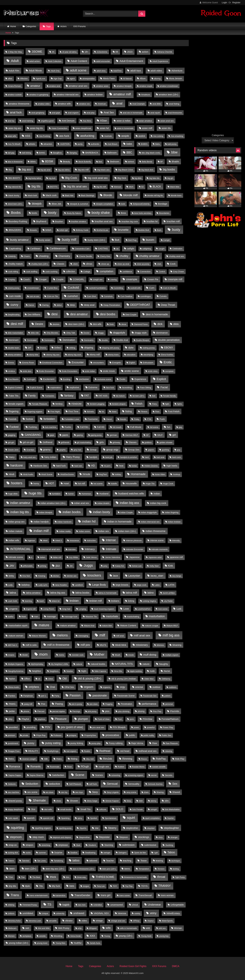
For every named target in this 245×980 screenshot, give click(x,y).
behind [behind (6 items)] (131, 162)
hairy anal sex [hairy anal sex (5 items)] (29, 457)
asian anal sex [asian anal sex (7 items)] (167, 121)
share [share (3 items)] (146, 792)
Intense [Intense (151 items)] (111, 540)
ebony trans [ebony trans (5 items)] (113, 355)
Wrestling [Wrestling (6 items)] (58, 936)
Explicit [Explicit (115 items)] (161, 379)
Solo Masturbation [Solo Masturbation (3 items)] (172, 809)
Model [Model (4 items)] (25, 655)
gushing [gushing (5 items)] (165, 450)
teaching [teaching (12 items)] (127, 861)
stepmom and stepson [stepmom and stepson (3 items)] (62, 837)
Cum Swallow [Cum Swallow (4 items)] (126, 296)
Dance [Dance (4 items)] (31, 305)
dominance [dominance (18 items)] (162, 333)
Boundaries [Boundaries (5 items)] (164, 213)
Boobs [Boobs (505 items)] (16, 213)
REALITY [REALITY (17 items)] (33, 751)
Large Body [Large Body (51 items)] (99, 585)
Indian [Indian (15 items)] (157, 494)
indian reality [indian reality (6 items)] (65, 531)
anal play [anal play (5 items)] (91, 113)
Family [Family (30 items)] (32, 396)
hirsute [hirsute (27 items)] (86, 474)
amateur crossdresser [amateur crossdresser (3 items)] (169, 86)
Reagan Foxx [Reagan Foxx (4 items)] (14, 751)
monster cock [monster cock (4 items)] (78, 655)
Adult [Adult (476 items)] (15, 61)
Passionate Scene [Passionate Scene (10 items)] (126, 696)
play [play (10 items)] (10, 719)
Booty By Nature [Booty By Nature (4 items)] (74, 213)
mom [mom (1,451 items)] (43, 654)
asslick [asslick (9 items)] (142, 136)
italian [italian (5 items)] (43, 557)
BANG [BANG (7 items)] (42, 153)
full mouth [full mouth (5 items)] (117, 427)
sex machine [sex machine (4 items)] (13, 792)
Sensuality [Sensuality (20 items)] (134, 784)
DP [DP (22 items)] (30, 348)
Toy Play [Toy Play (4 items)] (129, 886)
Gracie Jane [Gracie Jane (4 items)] (13, 450)
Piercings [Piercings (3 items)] (76, 711)
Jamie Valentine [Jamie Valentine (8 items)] (113, 557)
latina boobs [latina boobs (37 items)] (82, 593)
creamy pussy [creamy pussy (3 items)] (13, 288)
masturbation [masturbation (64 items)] (157, 616)
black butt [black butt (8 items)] (32, 195)
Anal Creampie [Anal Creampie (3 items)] (139, 104)
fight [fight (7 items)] (167, 404)
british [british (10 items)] (48, 230)
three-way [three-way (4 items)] (81, 877)
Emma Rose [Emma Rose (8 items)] (28, 363)
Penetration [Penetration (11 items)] (126, 704)
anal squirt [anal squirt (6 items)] (155, 113)
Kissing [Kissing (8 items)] (42, 576)
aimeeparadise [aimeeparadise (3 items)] (89, 79)
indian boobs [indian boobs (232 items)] (72, 512)
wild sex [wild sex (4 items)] (162, 928)
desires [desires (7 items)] (56, 324)
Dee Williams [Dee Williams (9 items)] (34, 314)
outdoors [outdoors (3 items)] (173, 687)
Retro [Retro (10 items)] (11, 759)
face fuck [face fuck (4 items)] (110, 388)
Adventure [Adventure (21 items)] (177, 71)
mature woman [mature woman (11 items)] (16, 636)
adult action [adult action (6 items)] (35, 61)
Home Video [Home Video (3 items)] (160, 474)
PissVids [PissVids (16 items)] (175, 711)
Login (224, 2)
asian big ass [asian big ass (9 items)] (15, 128)
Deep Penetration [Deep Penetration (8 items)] (112, 305)
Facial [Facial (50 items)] (164, 387)
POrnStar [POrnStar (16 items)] (147, 719)
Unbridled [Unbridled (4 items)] (98, 905)
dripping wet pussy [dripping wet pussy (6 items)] (111, 348)
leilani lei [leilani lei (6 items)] (56, 601)
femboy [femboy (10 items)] (59, 404)
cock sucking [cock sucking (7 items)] (51, 272)
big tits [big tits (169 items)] (36, 186)
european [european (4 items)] (169, 371)
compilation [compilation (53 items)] (106, 271)
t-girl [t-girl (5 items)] (156, 853)
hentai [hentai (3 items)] (134, 466)
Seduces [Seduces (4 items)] (12, 784)
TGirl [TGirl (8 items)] (11, 877)
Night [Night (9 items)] (84, 671)
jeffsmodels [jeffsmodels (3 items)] (28, 566)
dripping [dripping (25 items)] (89, 348)
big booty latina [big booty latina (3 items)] (35, 178)
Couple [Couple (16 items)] (60, 279)
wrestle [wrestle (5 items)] (42, 936)
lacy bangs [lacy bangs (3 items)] (177, 576)
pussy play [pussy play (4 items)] (96, 743)
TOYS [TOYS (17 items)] (144, 886)
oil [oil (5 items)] (39, 679)
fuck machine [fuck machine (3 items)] (51, 427)
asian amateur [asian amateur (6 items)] (146, 121)
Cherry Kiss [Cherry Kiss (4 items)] (105, 256)
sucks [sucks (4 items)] (28, 853)
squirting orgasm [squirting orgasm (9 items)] (43, 828)
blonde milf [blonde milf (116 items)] (130, 195)
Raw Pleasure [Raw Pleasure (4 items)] (172, 743)
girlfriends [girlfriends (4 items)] (65, 442)
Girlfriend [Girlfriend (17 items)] (47, 442)
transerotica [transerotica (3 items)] (60, 896)
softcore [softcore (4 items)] (103, 809)
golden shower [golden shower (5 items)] (166, 442)
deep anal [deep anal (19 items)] (89, 305)
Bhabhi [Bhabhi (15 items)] (175, 162)
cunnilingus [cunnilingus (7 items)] (146, 296)
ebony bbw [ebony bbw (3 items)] (34, 355)
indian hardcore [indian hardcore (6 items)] (64, 522)
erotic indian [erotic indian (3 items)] (90, 371)
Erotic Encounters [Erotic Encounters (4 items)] (70, 371)
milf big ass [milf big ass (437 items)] (171, 635)
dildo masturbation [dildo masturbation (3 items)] (15, 333)
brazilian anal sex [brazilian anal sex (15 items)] (104, 221)
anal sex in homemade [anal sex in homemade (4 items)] (133, 113)
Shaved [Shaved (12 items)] (176, 792)
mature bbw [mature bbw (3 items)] (107, 626)
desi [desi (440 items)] (55, 314)
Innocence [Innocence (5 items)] (74, 540)
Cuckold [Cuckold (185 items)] (73, 287)
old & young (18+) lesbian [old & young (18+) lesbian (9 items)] (124, 679)
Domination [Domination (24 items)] (69, 340)
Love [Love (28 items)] (126, 609)
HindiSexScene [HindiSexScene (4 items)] (67, 474)
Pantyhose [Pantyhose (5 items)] (28, 696)
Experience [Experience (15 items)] (140, 379)
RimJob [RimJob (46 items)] (107, 759)
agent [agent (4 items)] (72, 79)
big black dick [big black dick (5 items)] (147, 170)
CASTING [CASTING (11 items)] (103, 249)
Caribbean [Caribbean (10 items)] (35, 249)
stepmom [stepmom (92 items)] (16, 837)
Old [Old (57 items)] (64, 678)
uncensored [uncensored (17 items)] (117, 905)
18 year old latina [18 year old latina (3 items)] (69, 52)
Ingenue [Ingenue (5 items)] (31, 540)
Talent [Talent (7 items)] (11, 861)
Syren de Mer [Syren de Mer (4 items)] (140, 853)
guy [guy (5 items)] (179, 450)
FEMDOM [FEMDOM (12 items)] (76, 404)
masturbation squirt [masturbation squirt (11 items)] (18, 625)
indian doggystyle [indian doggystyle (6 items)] (149, 512)
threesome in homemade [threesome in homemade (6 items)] (135, 877)
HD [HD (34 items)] (93, 466)
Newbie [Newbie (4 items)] (70, 671)
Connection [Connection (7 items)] (145, 272)
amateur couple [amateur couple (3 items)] (146, 86)
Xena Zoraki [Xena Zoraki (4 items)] (76, 936)
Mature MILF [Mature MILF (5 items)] (172, 626)
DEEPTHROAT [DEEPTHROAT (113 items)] (140, 305)
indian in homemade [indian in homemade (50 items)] (119, 521)
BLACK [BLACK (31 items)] (157, 186)
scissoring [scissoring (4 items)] (116, 775)
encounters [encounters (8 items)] (99, 363)
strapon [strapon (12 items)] (29, 845)
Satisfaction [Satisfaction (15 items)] (58, 775)
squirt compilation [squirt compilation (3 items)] (152, 818)
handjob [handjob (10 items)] (93, 457)
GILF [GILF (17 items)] (160, 435)
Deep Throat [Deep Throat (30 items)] (168, 305)
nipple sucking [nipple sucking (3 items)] (136, 671)
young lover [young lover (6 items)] (42, 943)
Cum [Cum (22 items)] (152, 288)
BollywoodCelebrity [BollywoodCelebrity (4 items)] (141, 204)
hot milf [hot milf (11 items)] (81, 483)
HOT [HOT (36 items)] (51, 483)
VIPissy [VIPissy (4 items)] (136, 921)
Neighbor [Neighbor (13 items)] (36, 671)
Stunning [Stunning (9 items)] (109, 845)
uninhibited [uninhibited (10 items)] (28, 913)
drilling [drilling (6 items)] (72, 348)
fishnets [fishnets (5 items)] (90, 412)
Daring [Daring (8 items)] (45, 305)
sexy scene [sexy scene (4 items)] (131, 792)
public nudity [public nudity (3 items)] (149, 735)
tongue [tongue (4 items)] (86, 886)
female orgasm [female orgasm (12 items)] (16, 404)
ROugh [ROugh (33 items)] (85, 766)
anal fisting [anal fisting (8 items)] (174, 104)
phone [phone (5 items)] (26, 711)
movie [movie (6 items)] (131, 655)
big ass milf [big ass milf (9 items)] (83, 170)
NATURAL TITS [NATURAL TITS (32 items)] (124, 664)
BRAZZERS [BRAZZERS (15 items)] (15, 230)
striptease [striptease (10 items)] (63, 845)
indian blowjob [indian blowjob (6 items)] (46, 512)
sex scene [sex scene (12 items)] (32, 792)
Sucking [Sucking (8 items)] (169, 845)
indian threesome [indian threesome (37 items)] (156, 531)
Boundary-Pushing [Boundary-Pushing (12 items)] (18, 221)
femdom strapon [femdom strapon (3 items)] (119, 404)
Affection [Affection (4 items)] (24, 79)
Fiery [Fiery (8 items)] (154, 404)
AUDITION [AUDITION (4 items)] (65, 144)
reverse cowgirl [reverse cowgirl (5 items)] (29, 759)
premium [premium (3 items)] (11, 735)
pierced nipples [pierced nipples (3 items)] (59, 711)
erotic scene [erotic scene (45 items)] (132, 371)
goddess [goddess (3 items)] (148, 442)
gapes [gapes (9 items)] (65, 435)
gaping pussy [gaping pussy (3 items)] (96, 435)
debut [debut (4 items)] (59, 305)
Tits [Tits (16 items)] (41, 886)
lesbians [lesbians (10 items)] (115, 601)
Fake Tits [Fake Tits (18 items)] (14, 396)
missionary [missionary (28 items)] (142, 645)
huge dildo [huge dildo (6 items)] (13, 494)
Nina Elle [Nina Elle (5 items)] (118, 671)
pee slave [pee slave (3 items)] (94, 704)
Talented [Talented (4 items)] (26, 861)
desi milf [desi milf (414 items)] (17, 324)
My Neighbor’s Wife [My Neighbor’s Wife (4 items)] (60, 664)
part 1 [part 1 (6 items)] (44, 696)
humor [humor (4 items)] (71, 494)
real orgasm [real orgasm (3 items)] (71, 751)
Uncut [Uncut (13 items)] (135, 905)
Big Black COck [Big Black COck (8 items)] (126, 170)
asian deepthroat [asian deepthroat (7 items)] (83, 128)
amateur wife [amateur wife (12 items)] (64, 104)
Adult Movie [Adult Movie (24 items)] (35, 71)
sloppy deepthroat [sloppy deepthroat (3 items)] (15, 809)
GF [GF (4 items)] (147, 435)
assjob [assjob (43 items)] (125, 136)
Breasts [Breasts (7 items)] (33, 230)
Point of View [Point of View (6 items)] (104, 719)
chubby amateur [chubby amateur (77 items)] (149, 256)
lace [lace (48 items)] (115, 576)
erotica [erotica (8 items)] (11, 371)
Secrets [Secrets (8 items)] (169, 775)
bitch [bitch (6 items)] (131, 187)
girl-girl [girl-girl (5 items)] (11, 442)
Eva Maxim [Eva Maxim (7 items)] (13, 379)
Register (236, 2)
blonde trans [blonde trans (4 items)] (176, 196)
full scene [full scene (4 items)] (154, 427)
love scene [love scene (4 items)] (163, 609)
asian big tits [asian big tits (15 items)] (36, 128)
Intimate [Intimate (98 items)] (111, 549)
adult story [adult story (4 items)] (101, 71)
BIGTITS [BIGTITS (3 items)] (54, 187)
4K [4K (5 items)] (53, 52)
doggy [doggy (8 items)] (101, 333)
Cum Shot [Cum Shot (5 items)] (91, 296)
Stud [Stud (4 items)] (78, 845)
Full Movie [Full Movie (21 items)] (136, 427)
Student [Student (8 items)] (92, 845)
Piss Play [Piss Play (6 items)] (157, 711)
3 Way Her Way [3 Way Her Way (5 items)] (15, 52)
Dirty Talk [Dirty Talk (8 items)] (71, 333)
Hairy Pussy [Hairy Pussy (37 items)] (73, 457)
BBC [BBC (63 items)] (129, 152)
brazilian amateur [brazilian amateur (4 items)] (79, 222)
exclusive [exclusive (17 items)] (84, 379)
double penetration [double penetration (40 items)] (169, 340)
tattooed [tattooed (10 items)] (93, 861)
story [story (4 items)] (161, 837)
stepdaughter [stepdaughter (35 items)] (171, 828)
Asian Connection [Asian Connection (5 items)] (59, 128)
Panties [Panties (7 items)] (12, 696)
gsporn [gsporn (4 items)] (151, 450)
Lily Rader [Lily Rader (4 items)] (168, 601)
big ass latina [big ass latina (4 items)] (64, 170)
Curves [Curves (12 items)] (163, 296)
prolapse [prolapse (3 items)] (72, 735)
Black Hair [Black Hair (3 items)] (69, 196)
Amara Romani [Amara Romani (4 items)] (14, 86)
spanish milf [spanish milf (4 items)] (48, 818)
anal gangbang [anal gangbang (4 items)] (38, 113)
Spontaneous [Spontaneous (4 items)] (111, 818)
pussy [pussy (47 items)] (31, 743)
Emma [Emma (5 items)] (11, 363)
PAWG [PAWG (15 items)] (12, 704)
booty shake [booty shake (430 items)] (101, 213)
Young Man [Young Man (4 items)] (60, 943)
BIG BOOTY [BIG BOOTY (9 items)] (14, 178)
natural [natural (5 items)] (79, 664)
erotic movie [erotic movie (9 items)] (109, 371)
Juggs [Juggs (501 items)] (88, 565)
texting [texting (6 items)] (176, 869)
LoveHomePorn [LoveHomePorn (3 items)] (144, 609)
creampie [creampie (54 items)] (132, 279)
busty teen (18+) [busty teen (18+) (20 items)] (96, 240)
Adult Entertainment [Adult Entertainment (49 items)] (131, 61)
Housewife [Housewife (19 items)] (131, 483)
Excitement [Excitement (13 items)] (49, 379)
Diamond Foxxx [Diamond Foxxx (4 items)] (141, 324)
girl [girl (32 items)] (174, 435)
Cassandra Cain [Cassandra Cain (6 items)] (82, 249)
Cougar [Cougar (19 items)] (43, 279)
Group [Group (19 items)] (93, 450)
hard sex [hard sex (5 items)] (78, 466)
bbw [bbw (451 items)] (174, 152)
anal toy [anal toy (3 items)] (11, 121)
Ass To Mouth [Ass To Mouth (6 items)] (14, 144)
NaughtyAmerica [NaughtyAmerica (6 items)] (16, 671)
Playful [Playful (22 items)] (25, 719)
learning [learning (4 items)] (28, 601)
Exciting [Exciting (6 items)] (67, 379)
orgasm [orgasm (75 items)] (89, 687)
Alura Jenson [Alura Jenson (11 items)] (175, 78)
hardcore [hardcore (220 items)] (17, 465)
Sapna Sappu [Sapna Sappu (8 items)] (15, 775)
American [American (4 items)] (102, 104)
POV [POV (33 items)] (48, 727)
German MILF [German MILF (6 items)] (132, 435)
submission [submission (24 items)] (129, 845)
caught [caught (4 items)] (161, 249)
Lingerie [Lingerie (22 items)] (13, 609)
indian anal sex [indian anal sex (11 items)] (81, 503)
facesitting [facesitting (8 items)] (127, 387)
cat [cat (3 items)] (117, 249)
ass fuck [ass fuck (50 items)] (64, 136)
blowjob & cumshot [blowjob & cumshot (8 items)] (79, 204)
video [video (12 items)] (84, 921)
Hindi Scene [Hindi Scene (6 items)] (47, 474)
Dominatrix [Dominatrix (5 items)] (89, 340)
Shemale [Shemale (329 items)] (39, 800)
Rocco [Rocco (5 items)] (144, 759)
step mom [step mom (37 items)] (38, 837)
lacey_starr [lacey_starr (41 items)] (157, 576)
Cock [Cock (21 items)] (173, 264)
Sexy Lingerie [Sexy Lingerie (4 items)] (113, 792)
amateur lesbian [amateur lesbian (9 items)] (95, 94)
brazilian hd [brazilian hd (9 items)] (152, 221)
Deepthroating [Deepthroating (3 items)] (14, 315)
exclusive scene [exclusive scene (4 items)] (104, 379)
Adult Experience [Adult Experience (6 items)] (160, 61)
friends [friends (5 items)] (123, 419)
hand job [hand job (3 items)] (109, 457)
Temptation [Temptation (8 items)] (144, 869)
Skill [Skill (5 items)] (141, 801)
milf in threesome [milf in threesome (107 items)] (58, 645)
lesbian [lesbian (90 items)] (74, 601)
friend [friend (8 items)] (109, 419)
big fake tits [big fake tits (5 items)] (154, 178)
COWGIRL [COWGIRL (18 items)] (79, 279)
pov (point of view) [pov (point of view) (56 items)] (72, 727)
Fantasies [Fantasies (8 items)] (50, 396)
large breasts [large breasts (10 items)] (122, 585)
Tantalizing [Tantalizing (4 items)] (58, 861)
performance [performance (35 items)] (149, 704)
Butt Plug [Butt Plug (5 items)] (132, 240)
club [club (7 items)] (159, 264)
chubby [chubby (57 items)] (124, 256)
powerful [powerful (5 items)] (151, 727)
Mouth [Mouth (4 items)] (118, 655)
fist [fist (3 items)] (103, 412)
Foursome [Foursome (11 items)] (93, 419)
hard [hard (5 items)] (147, 457)
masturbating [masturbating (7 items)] (133, 617)
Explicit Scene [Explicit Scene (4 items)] (36, 388)
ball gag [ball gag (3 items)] (11, 153)
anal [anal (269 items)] (119, 103)
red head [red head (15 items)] (125, 751)
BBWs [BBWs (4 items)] (33, 162)
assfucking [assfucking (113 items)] (87, 136)
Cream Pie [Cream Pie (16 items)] (153, 279)
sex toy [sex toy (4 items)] (64, 792)
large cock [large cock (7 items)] (141, 585)
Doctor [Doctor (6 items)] (86, 333)
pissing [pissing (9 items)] (141, 711)
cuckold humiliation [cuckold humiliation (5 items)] (97, 288)
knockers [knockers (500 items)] (94, 575)
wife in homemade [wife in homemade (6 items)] (129, 928)
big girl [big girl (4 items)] (170, 178)
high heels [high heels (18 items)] (172, 466)
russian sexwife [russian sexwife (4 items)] (159, 767)
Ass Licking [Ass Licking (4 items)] (158, 136)
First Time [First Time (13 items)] (73, 411)
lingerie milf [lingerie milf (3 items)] (31, 609)
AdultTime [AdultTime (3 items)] (117, 71)
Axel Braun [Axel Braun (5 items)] (112, 144)
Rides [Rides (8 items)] (59, 759)
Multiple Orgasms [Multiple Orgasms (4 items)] (16, 664)
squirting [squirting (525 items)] (17, 828)
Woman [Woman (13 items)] (178, 928)
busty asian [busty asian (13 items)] (45, 240)
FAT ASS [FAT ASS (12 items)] (103, 396)
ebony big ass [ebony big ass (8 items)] (53, 355)
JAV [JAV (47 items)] (12, 566)
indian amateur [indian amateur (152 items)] (20, 503)
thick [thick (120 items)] (53, 877)
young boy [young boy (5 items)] (164, 936)
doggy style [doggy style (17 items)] (141, 333)
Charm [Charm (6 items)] (27, 256)
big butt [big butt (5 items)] (52, 178)
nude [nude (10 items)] (152, 671)
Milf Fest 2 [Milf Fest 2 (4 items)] (12, 645)
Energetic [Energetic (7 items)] (117, 363)
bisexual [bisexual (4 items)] (117, 187)
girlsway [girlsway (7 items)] (116, 442)
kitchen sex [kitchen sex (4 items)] (72, 576)
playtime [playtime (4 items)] (41, 719)
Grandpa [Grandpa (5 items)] (30, 450)
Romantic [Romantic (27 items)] (36, 766)
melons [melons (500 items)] (62, 635)
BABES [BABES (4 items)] (144, 144)
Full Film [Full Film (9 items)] (84, 427)
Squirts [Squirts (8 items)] (83, 828)
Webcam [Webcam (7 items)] (12, 928)
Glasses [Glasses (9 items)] (132, 442)
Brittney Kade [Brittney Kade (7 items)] (82, 230)
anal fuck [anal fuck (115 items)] (16, 112)
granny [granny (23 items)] (47, 450)
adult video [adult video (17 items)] (156, 71)
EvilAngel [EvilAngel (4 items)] (31, 379)
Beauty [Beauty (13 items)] (66, 162)
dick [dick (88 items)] (160, 324)
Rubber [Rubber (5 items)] (121, 767)
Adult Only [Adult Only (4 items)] (55, 71)
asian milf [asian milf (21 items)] (147, 128)
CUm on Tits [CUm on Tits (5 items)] (52, 296)
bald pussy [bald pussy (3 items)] (172, 144)
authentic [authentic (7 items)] (95, 144)
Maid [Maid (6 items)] (24, 617)
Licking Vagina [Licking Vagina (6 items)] (149, 601)
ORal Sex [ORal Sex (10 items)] (69, 687)
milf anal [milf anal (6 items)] (120, 636)
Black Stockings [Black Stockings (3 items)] (88, 196)
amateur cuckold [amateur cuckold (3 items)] (15, 95)
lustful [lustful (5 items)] (11, 617)
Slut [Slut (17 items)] (33, 809)
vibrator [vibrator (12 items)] (69, 921)
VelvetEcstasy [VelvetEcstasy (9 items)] (173, 913)
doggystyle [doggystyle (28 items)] (119, 333)
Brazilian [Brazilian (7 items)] (59, 221)
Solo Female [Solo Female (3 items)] (137, 809)
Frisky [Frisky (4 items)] (136, 419)
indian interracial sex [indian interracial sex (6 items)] (150, 522)
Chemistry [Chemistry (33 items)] (64, 256)
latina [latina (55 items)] (13, 593)
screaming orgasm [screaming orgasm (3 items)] (135, 775)
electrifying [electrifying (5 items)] (148, 355)
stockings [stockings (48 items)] (144, 837)
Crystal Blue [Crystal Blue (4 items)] (52, 288)
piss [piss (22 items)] (107, 711)
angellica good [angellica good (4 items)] (47, 121)
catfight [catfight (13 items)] (131, 249)
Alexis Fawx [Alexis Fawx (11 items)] (109, 78)
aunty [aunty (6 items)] (80, 144)
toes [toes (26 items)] (72, 886)
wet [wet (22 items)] (27, 928)
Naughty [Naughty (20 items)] (164, 664)
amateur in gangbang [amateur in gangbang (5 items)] (39, 95)
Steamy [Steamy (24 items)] (112, 828)
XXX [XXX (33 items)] (92, 936)
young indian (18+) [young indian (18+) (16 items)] (18, 943)
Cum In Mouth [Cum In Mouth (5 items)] (169, 288)
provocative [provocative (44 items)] (112, 735)
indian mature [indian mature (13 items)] (15, 531)
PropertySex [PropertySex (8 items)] (90, 735)
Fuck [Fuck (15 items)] (162, 419)
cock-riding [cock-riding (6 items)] (13, 272)
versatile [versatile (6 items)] (53, 921)
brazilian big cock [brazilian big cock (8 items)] (130, 221)
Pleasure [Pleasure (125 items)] (61, 719)
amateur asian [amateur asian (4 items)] (102, 86)
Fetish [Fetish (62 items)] (139, 404)
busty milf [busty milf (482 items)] (69, 240)
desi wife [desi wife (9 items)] (97, 324)
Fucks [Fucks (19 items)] (68, 427)
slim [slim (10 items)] (167, 801)
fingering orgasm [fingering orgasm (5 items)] (35, 412)
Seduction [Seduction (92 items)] (32, 784)
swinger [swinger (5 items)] (107, 853)
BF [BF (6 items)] (162, 162)
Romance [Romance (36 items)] (15, 766)
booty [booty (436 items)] (52, 213)
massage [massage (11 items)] (51, 616)
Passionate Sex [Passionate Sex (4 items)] (150, 696)
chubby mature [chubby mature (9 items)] (16, 264)
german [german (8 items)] (113, 435)
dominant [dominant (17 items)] (14, 340)
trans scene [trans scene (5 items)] (125, 895)
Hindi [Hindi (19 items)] (11, 474)
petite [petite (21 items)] (12, 711)
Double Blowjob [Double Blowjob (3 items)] (142, 340)
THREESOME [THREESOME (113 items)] (105, 877)
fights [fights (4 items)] (180, 404)
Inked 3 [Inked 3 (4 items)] (59, 541)
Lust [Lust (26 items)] (179, 609)
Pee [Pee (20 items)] (43, 704)
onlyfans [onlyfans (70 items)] (34, 687)
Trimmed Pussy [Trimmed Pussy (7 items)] (30, 905)
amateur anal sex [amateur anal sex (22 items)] (78, 86)
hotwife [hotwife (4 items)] (114, 484)
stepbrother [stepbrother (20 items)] (132, 828)
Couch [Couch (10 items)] (26, 279)
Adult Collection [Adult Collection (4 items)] (55, 61)
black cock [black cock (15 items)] (51, 195)
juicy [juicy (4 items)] (105, 566)
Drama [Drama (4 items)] (43, 348)
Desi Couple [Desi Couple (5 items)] (131, 315)
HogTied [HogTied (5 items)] (103, 474)
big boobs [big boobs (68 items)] (169, 169)
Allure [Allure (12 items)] (143, 78)
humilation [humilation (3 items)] (56, 494)
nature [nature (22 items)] (146, 664)
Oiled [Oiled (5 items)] (50, 679)
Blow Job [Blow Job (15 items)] (56, 204)
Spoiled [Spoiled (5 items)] (94, 818)
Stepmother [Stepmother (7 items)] (84, 837)
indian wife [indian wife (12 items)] (14, 540)
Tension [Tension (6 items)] (161, 869)
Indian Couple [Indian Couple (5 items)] (126, 512)
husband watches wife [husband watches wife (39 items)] (131, 494)
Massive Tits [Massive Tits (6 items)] (91, 617)
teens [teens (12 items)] (127, 869)
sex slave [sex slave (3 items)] (50, 792)
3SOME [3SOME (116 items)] (37, 52)
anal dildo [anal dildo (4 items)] (157, 104)
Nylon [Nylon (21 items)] (12, 679)
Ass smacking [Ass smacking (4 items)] (177, 136)
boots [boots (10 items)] (34, 213)
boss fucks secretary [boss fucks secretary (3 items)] (143, 213)
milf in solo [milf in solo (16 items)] (31, 645)
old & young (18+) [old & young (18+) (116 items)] (90, 678)
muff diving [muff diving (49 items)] (150, 655)
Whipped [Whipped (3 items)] (93, 928)
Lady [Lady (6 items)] (10, 585)
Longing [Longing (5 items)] (82, 609)
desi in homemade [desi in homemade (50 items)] (157, 314)
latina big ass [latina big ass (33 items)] (58, 593)
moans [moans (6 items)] (11, 655)
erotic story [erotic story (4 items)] (153, 371)
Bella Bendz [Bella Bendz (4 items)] (147, 162)
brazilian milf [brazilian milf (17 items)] (173, 221)
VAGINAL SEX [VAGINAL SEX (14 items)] (101, 913)
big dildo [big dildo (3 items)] (138, 178)
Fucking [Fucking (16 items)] (33, 427)
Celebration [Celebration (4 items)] (177, 249)
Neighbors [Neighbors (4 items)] (54, 671)
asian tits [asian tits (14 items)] (166, 128)
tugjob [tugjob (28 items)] (66, 905)
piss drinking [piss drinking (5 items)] (124, 711)
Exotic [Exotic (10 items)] (122, 379)
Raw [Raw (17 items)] (155, 743)
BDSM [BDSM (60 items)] (49, 161)
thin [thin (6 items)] (67, 877)
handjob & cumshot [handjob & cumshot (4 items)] (129, 457)
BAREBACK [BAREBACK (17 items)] (92, 153)
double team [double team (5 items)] (14, 348)
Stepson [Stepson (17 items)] (124, 837)
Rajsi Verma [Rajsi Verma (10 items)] (137, 743)
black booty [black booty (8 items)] (14, 195)
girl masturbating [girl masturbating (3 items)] (84, 442)
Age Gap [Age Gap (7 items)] (58, 78)
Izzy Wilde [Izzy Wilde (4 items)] (74, 557)
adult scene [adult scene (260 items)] (78, 70)
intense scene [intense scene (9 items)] (157, 540)
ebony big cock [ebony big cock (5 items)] (75, 355)
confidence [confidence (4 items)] (127, 272)
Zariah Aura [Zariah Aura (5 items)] (95, 943)
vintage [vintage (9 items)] (99, 921)
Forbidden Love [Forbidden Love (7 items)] (72, 419)
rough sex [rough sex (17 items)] (104, 766)
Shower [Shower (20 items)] (74, 801)
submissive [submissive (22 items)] (150, 845)
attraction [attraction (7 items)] (48, 144)
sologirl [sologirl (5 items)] (154, 809)
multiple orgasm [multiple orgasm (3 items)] (172, 655)
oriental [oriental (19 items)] (139, 687)
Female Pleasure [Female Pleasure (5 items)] (39, 404)
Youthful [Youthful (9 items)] (77, 943)
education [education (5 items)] (131, 355)
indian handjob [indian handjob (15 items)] (41, 522)
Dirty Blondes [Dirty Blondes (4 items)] (52, 333)
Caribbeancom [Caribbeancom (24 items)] (58, 248)
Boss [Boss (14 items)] (124, 213)
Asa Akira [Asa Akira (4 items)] (87, 121)
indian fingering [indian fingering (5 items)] (172, 512)
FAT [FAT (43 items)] (87, 396)
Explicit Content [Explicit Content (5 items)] (15, 387)
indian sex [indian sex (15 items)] (104, 531)
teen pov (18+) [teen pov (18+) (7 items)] (109, 869)
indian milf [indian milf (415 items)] (41, 531)
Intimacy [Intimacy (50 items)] (90, 549)
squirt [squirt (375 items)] (131, 818)
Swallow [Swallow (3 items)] (74, 853)
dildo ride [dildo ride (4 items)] (35, 333)
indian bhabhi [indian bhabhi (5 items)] (103, 503)
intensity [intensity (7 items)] (176, 540)
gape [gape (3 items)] (52, 435)
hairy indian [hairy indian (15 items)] (50, 457)
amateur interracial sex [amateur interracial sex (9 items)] (67, 94)
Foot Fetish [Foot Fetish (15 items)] (174, 411)
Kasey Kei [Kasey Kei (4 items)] (120, 566)
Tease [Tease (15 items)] (144, 861)
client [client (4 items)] (75, 264)
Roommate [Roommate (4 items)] (55, 767)
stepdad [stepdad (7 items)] (151, 828)
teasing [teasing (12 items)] (159, 861)
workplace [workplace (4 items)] (27, 936)
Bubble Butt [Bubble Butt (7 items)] (144, 230)
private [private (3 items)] (25, 735)
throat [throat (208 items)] (161, 877)
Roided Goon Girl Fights (133, 966)
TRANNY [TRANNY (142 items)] (165, 886)
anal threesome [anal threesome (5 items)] (175, 113)
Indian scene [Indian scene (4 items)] (84, 531)
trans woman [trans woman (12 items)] (167, 895)
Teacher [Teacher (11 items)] (110, 861)
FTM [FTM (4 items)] (149, 419)
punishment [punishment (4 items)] (13, 743)
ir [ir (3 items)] (32, 557)
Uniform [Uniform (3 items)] (11, 913)
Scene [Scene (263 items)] (80, 775)
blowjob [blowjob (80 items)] (37, 204)
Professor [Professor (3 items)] (57, 735)
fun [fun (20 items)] (169, 427)
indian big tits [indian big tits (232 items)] (20, 512)
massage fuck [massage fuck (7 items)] (71, 617)
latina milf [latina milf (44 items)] (131, 593)
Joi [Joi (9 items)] (71, 566)
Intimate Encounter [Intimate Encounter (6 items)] (135, 549)
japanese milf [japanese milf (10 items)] (176, 557)
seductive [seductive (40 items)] (54, 784)
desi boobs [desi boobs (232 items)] (108, 314)
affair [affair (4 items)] (10, 79)
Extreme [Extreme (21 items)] (93, 387)
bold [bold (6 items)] (123, 204)
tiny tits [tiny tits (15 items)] (12, 886)
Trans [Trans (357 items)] (15, 895)
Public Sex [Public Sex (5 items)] (166, 735)
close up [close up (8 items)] (105, 264)
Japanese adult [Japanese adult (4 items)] (155, 557)
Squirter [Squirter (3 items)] (170, 818)
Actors (63, 26)
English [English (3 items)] (132, 363)
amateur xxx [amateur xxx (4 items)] (85, 104)
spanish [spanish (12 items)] (31, 818)
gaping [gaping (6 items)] (80, 435)
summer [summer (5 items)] (42, 853)
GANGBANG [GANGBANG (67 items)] (33, 435)
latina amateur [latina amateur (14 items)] (33, 593)
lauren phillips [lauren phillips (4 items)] (169, 593)
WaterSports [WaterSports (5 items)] (167, 921)
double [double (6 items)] (105, 340)
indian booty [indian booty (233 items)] (101, 512)
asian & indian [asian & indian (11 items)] (124, 121)
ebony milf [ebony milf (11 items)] (95, 355)
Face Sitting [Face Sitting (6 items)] (146, 387)
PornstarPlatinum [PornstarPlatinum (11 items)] (170, 719)
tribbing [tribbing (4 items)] (11, 905)
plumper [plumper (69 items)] (83, 719)
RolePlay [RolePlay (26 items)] (161, 759)
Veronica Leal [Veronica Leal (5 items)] (35, 921)
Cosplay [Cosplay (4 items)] (11, 280)
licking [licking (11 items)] (131, 601)
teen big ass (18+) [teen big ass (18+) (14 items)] (55, 869)
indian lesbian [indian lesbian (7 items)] (174, 522)
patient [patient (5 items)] (167, 696)
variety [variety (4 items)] (137, 913)
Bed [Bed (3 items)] (100, 162)
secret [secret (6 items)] (154, 775)
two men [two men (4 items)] (82, 905)
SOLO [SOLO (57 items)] (119, 809)
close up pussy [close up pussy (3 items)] (143, 264)
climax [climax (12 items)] (89, 264)
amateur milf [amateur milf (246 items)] (122, 94)
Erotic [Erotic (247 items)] (168, 362)
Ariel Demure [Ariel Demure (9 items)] (68, 121)
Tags (48, 26)
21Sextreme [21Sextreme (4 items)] (102, 52)
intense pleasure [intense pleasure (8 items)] (134, 540)
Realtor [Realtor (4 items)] (87, 751)
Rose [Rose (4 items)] (69, 767)
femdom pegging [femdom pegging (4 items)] (97, 404)
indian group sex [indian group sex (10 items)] (16, 522)
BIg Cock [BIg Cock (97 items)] (71, 178)
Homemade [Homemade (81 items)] (138, 474)
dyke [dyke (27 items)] (131, 348)
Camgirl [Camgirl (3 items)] (166, 240)
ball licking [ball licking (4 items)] (26, 153)
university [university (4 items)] (60, 913)
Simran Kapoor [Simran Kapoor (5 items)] (112, 801)
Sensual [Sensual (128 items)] (112, 784)
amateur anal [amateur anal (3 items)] (55, 86)
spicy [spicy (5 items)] (80, 818)
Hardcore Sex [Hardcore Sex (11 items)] (40, 466)
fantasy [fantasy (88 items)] (69, 395)
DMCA (176, 966)
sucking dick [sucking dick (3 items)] (13, 853)
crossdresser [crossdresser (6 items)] (33, 288)
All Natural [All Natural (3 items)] (127, 79)
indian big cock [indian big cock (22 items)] (158, 503)
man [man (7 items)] (36, 617)
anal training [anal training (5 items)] (27, 121)
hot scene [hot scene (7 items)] (98, 484)
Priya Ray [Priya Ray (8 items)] (41, 735)
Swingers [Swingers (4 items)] (122, 853)
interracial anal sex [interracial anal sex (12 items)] (50, 549)
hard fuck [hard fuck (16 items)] (61, 466)
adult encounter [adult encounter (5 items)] (103, 61)
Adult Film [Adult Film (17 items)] (14, 71)
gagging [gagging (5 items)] (12, 435)
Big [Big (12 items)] (10, 170)
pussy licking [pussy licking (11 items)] (77, 743)
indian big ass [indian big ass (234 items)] (129, 503)
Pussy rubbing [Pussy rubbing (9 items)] (116, 743)
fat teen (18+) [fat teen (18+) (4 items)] (138, 396)
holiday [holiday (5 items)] (118, 474)
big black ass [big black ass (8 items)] (104, 170)
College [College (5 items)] (87, 272)
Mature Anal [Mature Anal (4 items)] (89, 626)
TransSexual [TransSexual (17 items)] (145, 895)
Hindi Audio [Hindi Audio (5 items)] (28, 474)
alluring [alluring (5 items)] (157, 78)
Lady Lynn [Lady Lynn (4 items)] (43, 585)
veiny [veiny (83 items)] (153, 913)
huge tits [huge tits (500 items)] (35, 493)
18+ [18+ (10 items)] (87, 52)
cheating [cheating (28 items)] (44, 256)
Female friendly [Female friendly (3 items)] (169, 396)
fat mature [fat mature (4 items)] (120, 396)
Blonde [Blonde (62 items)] (108, 195)
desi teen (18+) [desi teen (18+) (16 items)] (76, 324)
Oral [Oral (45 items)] (52, 687)
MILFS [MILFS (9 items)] (103, 645)
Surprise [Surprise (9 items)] (58, 852)
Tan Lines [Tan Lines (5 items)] (41, 861)
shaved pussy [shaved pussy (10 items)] (15, 801)
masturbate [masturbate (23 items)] (112, 616)
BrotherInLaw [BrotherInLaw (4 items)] (102, 230)
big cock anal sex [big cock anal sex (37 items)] (98, 178)
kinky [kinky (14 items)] (11, 576)
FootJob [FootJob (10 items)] (12, 419)
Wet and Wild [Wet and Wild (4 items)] (44, 928)
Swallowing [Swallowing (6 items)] (90, 853)
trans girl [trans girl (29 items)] (106, 895)
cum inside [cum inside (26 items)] (15, 296)
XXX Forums (79, 26)
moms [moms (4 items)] (61, 655)
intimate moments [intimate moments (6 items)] (160, 549)
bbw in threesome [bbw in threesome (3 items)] (15, 162)
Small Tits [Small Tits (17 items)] (86, 809)
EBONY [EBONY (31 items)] (169, 348)
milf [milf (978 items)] (102, 635)
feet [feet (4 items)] (154, 396)
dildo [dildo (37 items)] (176, 324)
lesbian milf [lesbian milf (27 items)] (96, 601)
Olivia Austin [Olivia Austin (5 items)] (14, 687)
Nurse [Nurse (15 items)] (167, 671)
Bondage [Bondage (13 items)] (162, 204)
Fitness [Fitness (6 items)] (144, 412)
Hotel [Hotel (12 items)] (66, 483)
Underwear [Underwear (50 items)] (154, 905)
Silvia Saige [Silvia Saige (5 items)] (92, 801)
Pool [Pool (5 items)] (120, 719)
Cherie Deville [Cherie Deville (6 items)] (86, 256)
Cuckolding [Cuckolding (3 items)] (118, 288)
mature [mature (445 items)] (44, 625)
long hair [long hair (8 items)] (66, 609)
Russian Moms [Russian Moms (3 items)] (138, 767)
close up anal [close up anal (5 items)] (123, 264)
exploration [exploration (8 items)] (56, 387)
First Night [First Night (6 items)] (55, 412)
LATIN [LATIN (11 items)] (171, 585)
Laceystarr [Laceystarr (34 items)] (134, 576)
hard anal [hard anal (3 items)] (160, 457)
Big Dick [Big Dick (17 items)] (122, 178)
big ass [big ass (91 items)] (27, 169)
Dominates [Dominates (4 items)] (49, 340)
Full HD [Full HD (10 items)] (101, 427)
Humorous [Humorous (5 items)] (86, 494)
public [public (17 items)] (132, 735)
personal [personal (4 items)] (169, 704)
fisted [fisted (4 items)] (114, 412)
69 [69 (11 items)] (117, 52)
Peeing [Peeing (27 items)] (59, 704)
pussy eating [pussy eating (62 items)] (53, 743)
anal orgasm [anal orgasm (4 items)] (73, 113)
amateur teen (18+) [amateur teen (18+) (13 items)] (168, 94)
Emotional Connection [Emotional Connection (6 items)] (52, 363)
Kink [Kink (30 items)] (170, 566)
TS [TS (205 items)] (49, 904)
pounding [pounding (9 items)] (31, 727)
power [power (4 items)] (136, 727)
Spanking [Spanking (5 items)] (65, 818)
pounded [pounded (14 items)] (13, 727)
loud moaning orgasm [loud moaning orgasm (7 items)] (104, 609)
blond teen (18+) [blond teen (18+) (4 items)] (15, 204)
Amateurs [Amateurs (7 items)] (146, 95)
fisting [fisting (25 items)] (129, 411)
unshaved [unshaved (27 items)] (79, 913)
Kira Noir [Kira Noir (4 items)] (26, 576)
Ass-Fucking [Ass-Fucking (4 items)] (45, 136)
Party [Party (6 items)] (57, 696)
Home (13, 26)
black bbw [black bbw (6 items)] (175, 187)
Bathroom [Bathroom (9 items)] (112, 153)
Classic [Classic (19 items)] (61, 264)
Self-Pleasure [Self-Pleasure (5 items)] (75, 784)
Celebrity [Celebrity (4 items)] (12, 256)
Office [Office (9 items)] (27, 679)
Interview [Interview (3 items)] (72, 549)
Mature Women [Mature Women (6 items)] (39, 636)
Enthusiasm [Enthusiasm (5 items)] (148, 363)
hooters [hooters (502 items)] (17, 483)
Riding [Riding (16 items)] (74, 759)
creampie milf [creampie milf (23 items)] (175, 279)
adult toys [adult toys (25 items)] (136, 71)
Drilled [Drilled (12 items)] (57, 348)
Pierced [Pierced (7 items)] (41, 711)
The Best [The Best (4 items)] (36, 877)
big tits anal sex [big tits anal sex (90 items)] (77, 186)
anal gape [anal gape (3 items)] (56, 113)
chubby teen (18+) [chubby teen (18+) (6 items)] (39, 264)
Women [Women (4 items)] (11, 936)
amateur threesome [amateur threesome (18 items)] (19, 104)
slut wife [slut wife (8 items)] (48, 809)
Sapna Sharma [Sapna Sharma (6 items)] (36, 775)
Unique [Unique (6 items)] (45, 913)
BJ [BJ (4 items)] (143, 187)
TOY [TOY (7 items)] (115, 886)
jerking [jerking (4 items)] (43, 566)
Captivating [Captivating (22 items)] (15, 248)
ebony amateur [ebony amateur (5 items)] (15, 355)
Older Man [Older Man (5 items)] (149, 679)
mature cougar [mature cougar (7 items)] (151, 626)
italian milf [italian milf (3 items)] (57, 557)
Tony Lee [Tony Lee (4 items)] (101, 886)
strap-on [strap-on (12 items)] (13, 845)
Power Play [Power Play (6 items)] (168, 727)
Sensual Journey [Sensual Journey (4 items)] (155, 784)
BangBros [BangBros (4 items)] (57, 153)
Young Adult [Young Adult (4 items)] (146, 936)
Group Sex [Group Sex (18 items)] (134, 450)
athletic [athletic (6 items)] (32, 144)
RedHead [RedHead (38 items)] (105, 751)
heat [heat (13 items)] (121, 466)
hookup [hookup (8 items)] (177, 474)
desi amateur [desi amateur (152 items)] (79, 314)
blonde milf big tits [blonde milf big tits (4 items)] (155, 196)
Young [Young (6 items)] (107, 936)
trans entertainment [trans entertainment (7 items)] (39, 895)
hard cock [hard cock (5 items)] (176, 457)
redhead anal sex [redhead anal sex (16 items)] (148, 751)
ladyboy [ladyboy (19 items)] (26, 585)
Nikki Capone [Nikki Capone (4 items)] (100, 671)
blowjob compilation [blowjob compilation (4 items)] (105, 204)
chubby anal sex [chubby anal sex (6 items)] (176, 256)
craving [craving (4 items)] (113, 280)
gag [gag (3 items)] (180, 427)
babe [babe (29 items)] (129, 144)
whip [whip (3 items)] (80, 928)
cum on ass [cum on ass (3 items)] (34, 296)
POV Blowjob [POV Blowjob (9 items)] (119, 727)
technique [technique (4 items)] (176, 861)
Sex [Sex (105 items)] (175, 784)
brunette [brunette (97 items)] (123, 230)
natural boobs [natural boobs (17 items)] (98, 664)
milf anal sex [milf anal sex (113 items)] (142, 635)
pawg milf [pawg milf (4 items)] (28, 704)
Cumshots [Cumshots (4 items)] (108, 296)
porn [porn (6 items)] (132, 719)
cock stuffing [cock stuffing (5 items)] (32, 272)
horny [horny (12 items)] (36, 483)
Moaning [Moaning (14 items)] (177, 645)
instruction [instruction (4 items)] (91, 541)
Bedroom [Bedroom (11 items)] (115, 162)
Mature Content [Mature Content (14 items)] (128, 625)
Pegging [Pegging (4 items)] (109, 704)
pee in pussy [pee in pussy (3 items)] (77, 704)
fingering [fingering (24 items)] (14, 411)
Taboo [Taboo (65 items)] (171, 852)
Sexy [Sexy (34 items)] (95, 792)
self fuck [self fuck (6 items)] (93, 784)
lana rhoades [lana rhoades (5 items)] (61, 585)
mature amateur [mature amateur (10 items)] (68, 625)
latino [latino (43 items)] (150, 593)
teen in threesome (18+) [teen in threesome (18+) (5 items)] (83, 869)
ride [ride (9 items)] (46, 759)
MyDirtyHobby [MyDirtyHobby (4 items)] (37, 664)
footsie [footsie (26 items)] (29, 419)
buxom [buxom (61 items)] (150, 240)
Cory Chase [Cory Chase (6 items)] (178, 272)
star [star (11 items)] (97, 828)
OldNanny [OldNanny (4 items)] (166, 679)
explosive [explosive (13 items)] (74, 387)
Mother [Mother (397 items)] (99, 654)
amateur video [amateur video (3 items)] (44, 104)
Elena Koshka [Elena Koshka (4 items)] (167, 355)
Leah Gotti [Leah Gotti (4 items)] (12, 601)
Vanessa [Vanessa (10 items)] (122, 913)
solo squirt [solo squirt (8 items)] (13, 818)
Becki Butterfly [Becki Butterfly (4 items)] (85, 162)
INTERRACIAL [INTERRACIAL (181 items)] (21, 549)
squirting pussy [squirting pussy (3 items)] (65, 828)
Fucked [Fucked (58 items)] (14, 427)
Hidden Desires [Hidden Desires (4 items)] (151, 466)
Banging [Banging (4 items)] (73, 153)
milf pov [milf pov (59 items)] (85, 645)
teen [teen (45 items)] (12, 869)
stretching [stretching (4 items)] (46, 845)
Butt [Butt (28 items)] (117, 240)
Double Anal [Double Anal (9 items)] (122, 340)
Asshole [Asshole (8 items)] (108, 136)
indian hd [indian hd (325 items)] (89, 521)
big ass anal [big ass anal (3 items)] (45, 170)
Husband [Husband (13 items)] (104, 494)
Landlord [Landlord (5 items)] (79, 585)
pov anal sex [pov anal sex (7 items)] (98, 727)
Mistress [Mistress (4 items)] (160, 645)
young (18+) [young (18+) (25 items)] (126, 936)
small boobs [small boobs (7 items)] (66, 809)
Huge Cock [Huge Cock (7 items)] (168, 484)
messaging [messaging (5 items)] (83, 636)
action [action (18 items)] (145, 52)
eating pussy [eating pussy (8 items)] (149, 348)
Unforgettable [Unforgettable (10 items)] (177, 905)
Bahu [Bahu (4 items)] (158, 144)
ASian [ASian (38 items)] (104, 121)
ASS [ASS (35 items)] (28, 136)
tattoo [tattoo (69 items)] (76, 860)
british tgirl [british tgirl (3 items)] (64, 230)
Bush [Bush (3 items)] (159, 230)
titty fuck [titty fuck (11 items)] (56, 886)
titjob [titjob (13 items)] (27, 886)
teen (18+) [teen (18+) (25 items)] (30, 869)
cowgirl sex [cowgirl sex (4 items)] (98, 280)
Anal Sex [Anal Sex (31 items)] (109, 112)
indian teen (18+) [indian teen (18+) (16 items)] (127, 531)
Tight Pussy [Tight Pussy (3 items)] (180, 877)
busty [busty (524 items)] (176, 230)
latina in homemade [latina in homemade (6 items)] (107, 593)
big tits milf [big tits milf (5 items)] (101, 187)
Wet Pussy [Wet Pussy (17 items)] (64, 928)
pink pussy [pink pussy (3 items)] (92, 711)
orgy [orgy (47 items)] (123, 687)
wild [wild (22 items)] (148, 928)
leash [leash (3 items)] (42, 601)
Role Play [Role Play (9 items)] (180, 759)
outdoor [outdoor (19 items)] (157, 687)
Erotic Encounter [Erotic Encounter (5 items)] (46, 371)
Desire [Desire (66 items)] (39, 324)
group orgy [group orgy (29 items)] (112, 449)
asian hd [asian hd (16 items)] (104, 128)
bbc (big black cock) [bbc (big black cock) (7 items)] (151, 153)
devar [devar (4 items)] (124, 324)
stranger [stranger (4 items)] (174, 837)
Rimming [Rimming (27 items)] (127, 759)
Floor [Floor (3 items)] (157, 412)
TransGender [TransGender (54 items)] (82, 895)
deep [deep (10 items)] (72, 305)
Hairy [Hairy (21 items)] (12, 457)
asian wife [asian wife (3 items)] (12, 136)
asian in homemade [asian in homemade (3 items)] (125, 128)
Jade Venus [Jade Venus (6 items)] (91, 557)
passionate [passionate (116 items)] (100, 695)
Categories (31, 26)
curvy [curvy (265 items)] (14, 305)
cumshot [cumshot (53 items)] (73, 296)
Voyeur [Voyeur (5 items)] (150, 921)
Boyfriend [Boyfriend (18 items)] (41, 221)
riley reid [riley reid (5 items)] (90, 759)
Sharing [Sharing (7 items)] (160, 792)
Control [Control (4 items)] (162, 272)
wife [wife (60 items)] (108, 928)
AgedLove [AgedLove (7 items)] (40, 78)
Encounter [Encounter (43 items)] (78, 362)
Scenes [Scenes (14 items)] (99, 775)
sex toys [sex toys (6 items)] (79, 792)
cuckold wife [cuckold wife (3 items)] (135, 288)
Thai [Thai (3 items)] (23, 877)
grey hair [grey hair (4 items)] (77, 450)
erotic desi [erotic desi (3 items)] (27, 371)
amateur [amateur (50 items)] (35, 86)
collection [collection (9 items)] (70, 271)
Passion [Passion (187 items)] (75, 695)
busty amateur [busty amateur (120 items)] (19, 240)
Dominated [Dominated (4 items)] (32, 340)
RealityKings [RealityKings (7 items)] (53, 751)
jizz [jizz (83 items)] (58, 566)
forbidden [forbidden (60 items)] (49, 419)
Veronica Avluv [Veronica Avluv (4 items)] (14, 921)
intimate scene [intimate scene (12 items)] (16, 557)
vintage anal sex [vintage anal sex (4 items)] (118, 921)
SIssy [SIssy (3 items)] (129, 801)
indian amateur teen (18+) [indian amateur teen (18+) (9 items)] (53, 503)
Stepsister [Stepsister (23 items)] (104, 837)
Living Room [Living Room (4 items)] (49, 609)
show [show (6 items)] (59, 801)
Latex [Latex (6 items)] (157, 585)
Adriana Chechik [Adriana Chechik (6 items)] (165, 52)
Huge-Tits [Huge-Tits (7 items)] (150, 484)
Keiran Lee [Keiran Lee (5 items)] (137, 566)
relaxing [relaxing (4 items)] (169, 751)
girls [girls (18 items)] (102, 442)
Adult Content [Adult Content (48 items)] (79, 61)
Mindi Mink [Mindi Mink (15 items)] (121, 645)
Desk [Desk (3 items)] (111, 324)
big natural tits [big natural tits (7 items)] (15, 187)
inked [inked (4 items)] (45, 541)
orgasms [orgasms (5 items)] (107, 687)
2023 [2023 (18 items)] (130, 52)
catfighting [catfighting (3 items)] (147, 249)
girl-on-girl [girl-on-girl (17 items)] (28, 442)
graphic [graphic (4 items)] (63, 450)
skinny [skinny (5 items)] (153, 801)
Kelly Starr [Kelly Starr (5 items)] (154, 566)
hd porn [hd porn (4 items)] (107, 466)
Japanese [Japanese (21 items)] (134, 557)
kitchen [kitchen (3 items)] (56, 576)
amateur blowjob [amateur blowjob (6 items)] (124, 86)
